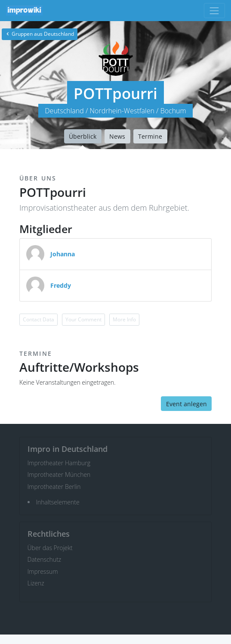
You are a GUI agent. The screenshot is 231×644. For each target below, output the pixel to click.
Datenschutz (45, 559)
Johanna (63, 254)
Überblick (83, 136)
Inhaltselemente (58, 502)
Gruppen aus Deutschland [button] (40, 34)
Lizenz (36, 583)
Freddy (61, 285)
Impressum (43, 571)
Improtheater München (59, 474)
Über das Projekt (50, 548)
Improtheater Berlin (54, 487)
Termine (150, 136)
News (117, 136)
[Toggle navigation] (214, 11)
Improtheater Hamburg (59, 463)
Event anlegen (186, 404)
